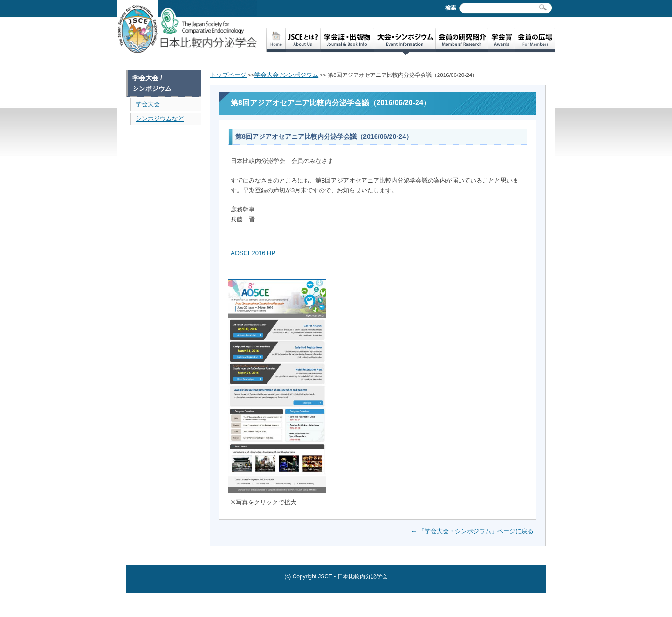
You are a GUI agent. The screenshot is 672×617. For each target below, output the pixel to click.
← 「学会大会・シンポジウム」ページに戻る (469, 531)
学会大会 (148, 104)
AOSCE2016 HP (253, 253)
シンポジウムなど (160, 119)
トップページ (228, 75)
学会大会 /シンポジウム (286, 75)
